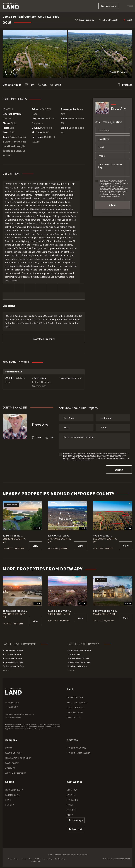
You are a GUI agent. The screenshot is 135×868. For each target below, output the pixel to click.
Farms (13, 137)
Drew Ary (40, 425)
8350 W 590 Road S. (105, 609)
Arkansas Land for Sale (13, 661)
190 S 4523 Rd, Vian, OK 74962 (103, 534)
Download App (14, 788)
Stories (72, 808)
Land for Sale (75, 696)
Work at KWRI (13, 752)
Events (71, 793)
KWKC (70, 803)
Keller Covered (76, 747)
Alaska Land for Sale (12, 653)
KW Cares (72, 798)
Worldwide (12, 762)
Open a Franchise (16, 772)
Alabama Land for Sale (13, 649)
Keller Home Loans (79, 752)
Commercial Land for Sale (79, 649)
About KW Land (76, 706)
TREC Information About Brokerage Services (20, 713)
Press (9, 747)
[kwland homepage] (13, 690)
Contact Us (74, 716)
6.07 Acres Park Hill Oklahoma (58, 534)
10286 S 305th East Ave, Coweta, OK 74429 (15, 609)
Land (8, 798)
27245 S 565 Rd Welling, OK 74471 (15, 534)
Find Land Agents (77, 701)
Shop (70, 814)
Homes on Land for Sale (78, 657)
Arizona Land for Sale (12, 657)
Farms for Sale (74, 653)
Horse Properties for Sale (79, 661)
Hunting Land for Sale (77, 665)
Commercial (12, 793)
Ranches (17, 142)
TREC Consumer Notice (13, 716)
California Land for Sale (13, 665)
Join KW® (72, 788)
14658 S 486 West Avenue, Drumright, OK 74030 (58, 609)
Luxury (9, 803)
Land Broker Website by (116, 857)
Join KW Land (75, 711)
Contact (10, 767)
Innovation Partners (18, 757)
